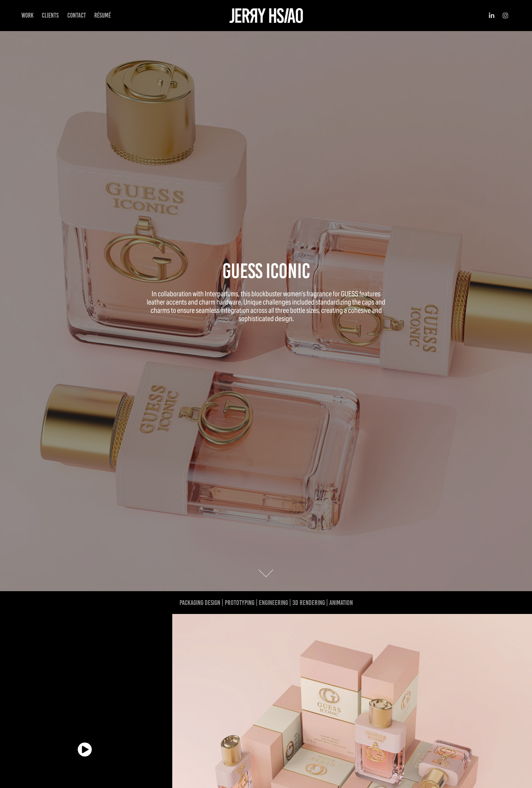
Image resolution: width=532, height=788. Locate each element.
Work (27, 15)
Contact (77, 15)
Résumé (103, 15)
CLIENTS (50, 15)
